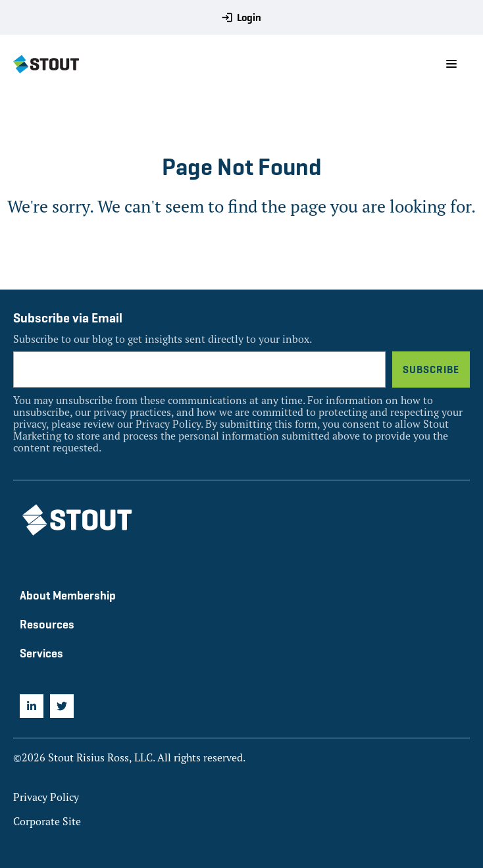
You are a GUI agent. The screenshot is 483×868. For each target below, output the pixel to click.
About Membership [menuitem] (68, 595)
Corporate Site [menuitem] (47, 821)
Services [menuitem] (41, 653)
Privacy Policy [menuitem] (46, 797)
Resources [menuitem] (47, 624)
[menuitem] (32, 706)
